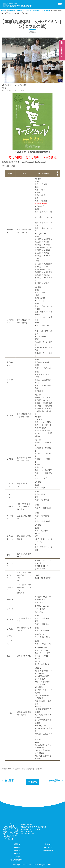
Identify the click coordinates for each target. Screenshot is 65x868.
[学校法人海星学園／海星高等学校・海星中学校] (18, 5)
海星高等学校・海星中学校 (33, 826)
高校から (33, 782)
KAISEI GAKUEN (32, 865)
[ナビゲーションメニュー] (60, 5)
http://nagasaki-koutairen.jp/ (33, 162)
